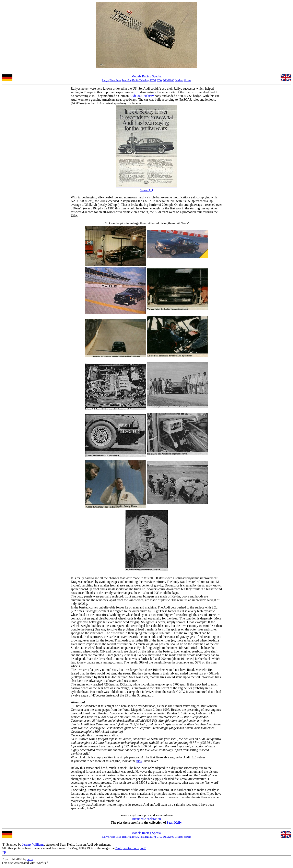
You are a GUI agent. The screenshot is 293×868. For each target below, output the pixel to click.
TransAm (127, 80)
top (4, 852)
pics (139, 761)
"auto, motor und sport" (131, 848)
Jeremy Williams (33, 844)
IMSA (136, 80)
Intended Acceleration (147, 819)
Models (136, 76)
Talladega (144, 80)
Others (188, 80)
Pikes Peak (115, 80)
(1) (146, 190)
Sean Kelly (174, 822)
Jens (30, 859)
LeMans (179, 80)
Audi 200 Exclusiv (142, 96)
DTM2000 (169, 80)
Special (157, 76)
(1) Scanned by (12, 844)
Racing (147, 76)
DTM (153, 80)
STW (159, 80)
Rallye (105, 80)
